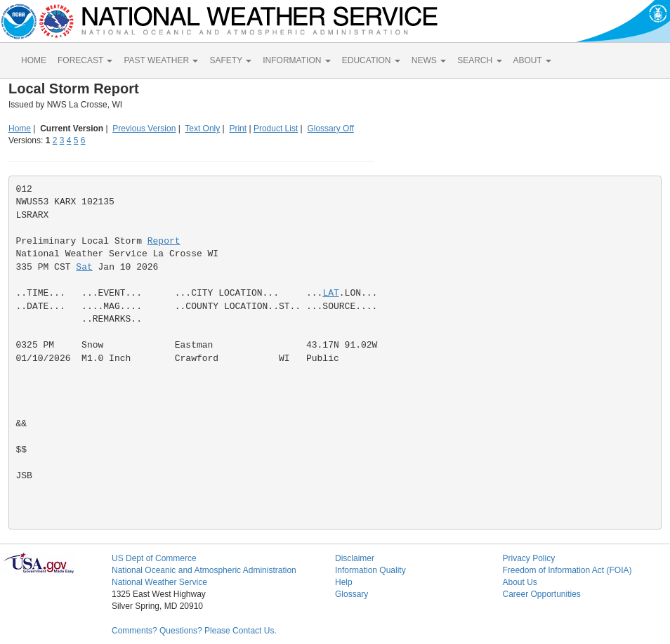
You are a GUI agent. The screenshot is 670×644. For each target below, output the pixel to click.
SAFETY (230, 60)
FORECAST (85, 60)
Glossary (352, 594)
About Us (519, 582)
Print (238, 129)
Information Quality (370, 570)
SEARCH (479, 60)
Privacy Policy (528, 558)
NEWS (429, 60)
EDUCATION (371, 60)
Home (20, 129)
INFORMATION (296, 60)
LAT (330, 293)
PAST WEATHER (161, 60)
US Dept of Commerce (154, 558)
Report (164, 241)
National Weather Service (159, 582)
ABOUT (532, 60)
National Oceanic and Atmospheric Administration (204, 570)
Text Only (202, 129)
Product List (276, 129)
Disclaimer (355, 558)
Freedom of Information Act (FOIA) (567, 570)
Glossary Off (330, 129)
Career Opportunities (541, 594)
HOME (34, 60)
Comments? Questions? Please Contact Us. (194, 631)
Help (344, 582)
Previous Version (144, 129)
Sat (84, 267)
